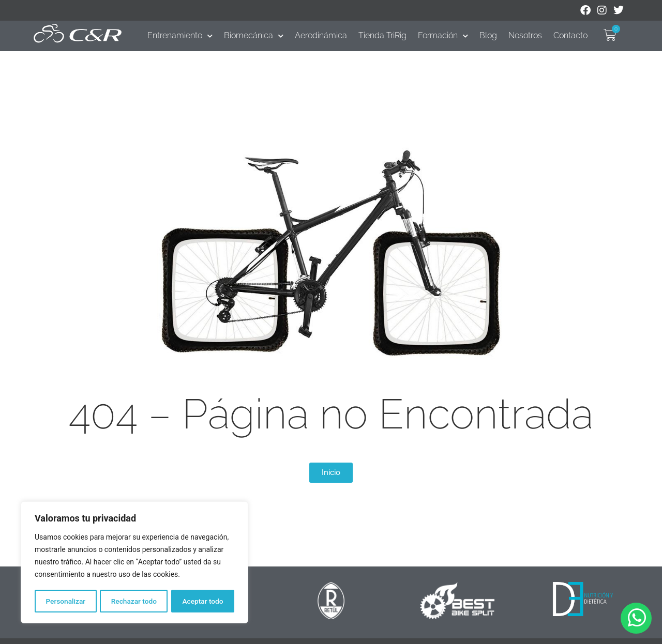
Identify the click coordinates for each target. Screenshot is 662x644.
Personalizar (65, 601)
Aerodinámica (321, 35)
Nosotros (525, 35)
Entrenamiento (180, 36)
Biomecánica (254, 36)
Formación (443, 36)
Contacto (570, 35)
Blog (488, 35)
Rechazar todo (134, 601)
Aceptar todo (203, 601)
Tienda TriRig (382, 35)
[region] (134, 563)
